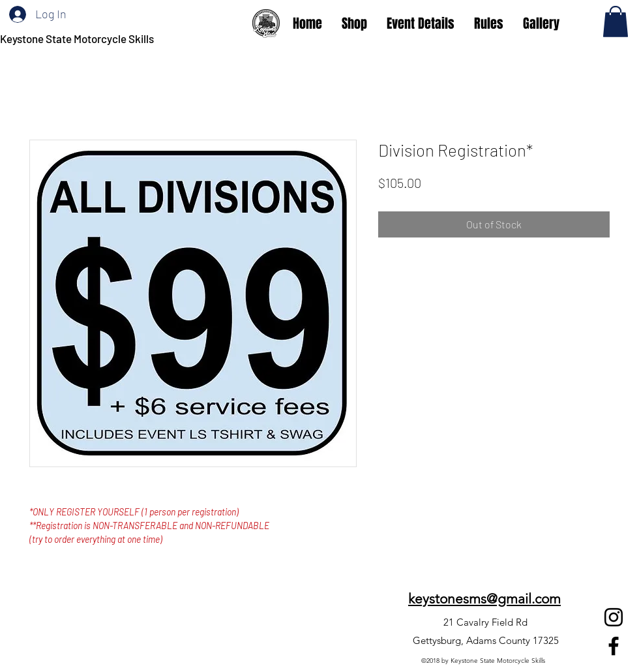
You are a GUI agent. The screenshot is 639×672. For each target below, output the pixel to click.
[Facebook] (614, 646)
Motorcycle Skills (114, 38)
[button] (616, 22)
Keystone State (37, 38)
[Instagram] (614, 617)
